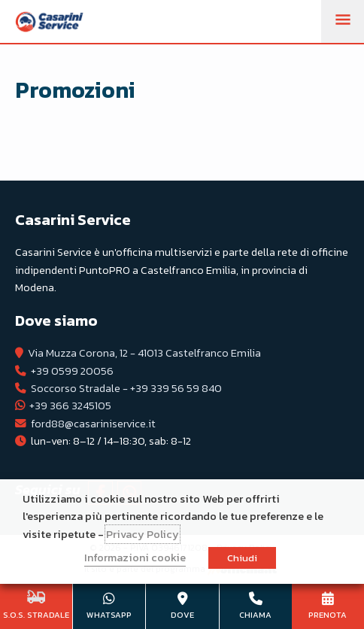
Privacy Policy (143, 534)
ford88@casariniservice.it (93, 424)
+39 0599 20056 (72, 371)
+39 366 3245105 (70, 406)
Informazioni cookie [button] (135, 558)
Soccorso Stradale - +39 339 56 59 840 (126, 388)
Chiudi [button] (242, 558)
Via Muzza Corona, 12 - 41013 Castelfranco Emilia (144, 353)
